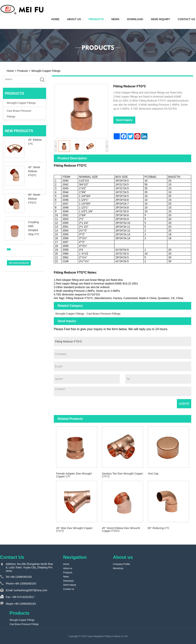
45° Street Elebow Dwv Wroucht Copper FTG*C (121, 530)
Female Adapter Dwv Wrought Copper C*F (74, 475)
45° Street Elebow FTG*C (34, 173)
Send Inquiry (160, 19)
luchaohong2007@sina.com (31, 590)
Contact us (186, 19)
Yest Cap (153, 474)
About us (74, 19)
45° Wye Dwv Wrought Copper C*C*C (74, 530)
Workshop (118, 568)
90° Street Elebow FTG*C (34, 200)
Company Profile (121, 564)
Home (55, 19)
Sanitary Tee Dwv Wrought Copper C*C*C (122, 475)
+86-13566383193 (21, 577)
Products (96, 19)
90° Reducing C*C (159, 528)
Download (135, 19)
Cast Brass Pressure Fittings (103, 314)
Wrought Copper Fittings (46, 71)
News (115, 19)
